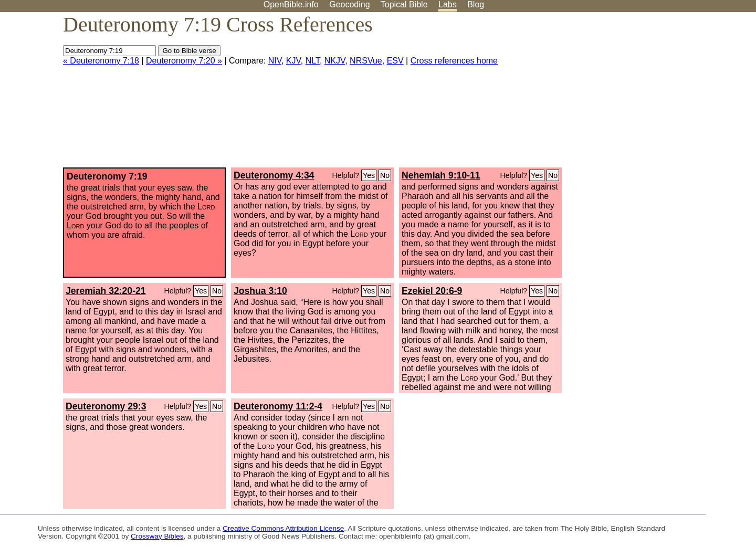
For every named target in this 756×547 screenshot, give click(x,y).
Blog (476, 4)
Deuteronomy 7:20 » (184, 61)
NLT (313, 61)
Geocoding (349, 4)
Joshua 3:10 (260, 291)
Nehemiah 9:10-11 (441, 175)
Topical (404, 4)
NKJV (335, 61)
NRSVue (366, 61)
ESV (395, 61)
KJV (293, 61)
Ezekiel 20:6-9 (432, 291)
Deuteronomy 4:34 (274, 175)
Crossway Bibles (157, 536)
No (385, 175)
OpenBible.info (291, 4)
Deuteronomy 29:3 (106, 406)
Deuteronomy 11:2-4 (278, 406)
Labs (448, 4)
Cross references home (454, 61)
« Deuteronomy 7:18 (101, 61)
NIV (275, 61)
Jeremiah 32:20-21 (106, 291)
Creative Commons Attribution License (283, 528)
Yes (369, 175)
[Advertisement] (650, 94)
